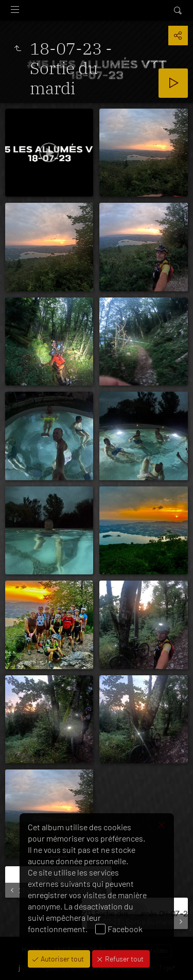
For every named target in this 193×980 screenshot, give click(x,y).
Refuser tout (124, 959)
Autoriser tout (62, 959)
